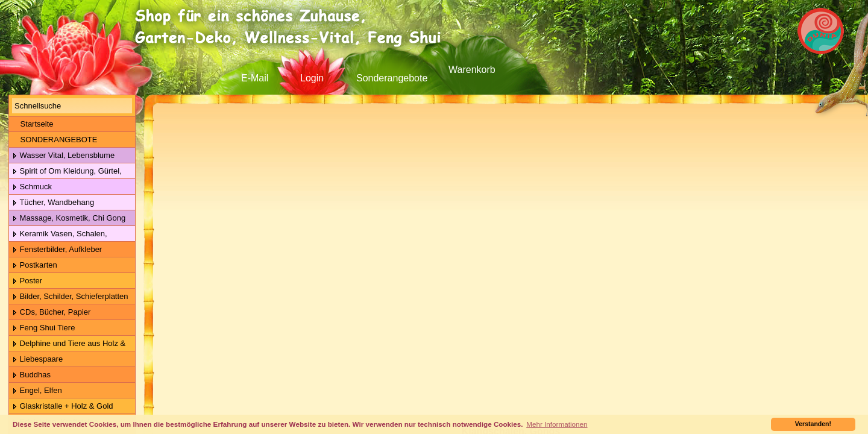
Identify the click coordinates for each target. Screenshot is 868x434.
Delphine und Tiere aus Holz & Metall (67, 344)
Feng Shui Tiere (43, 328)
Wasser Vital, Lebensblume (63, 156)
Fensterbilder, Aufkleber (57, 250)
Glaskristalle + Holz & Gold (63, 407)
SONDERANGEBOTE (55, 140)
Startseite (33, 124)
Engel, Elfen (37, 391)
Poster (27, 281)
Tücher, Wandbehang (53, 203)
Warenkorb (472, 70)
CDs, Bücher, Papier (51, 313)
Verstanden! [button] (813, 424)
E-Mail (255, 78)
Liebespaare (37, 360)
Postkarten (35, 266)
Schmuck (32, 187)
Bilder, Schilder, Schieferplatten (70, 297)
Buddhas (31, 375)
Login (312, 78)
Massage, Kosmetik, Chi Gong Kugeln (67, 219)
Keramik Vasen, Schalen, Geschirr (58, 234)
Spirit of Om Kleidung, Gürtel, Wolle (65, 171)
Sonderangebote (392, 78)
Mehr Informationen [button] (557, 424)
